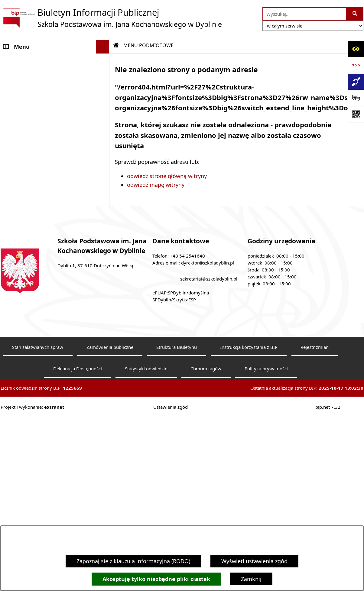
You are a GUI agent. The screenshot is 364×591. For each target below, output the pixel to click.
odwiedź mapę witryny (156, 185)
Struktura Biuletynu (177, 364)
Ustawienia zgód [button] (171, 424)
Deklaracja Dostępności (78, 386)
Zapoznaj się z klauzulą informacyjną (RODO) (133, 561)
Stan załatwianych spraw (38, 364)
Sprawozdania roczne (30, 213)
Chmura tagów (206, 386)
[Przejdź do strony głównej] (111, 18)
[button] (104, 60)
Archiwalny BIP (23, 173)
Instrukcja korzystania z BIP (249, 364)
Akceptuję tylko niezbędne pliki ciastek (156, 579)
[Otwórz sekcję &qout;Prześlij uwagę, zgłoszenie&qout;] (356, 98)
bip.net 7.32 (328, 424)
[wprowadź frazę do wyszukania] (305, 14)
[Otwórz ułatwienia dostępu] (356, 49)
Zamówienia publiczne (110, 364)
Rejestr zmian (315, 364)
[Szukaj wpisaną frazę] (355, 14)
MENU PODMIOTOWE (31, 60)
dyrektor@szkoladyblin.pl (208, 280)
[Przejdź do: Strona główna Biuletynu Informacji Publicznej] (116, 45)
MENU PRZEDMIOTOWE (34, 148)
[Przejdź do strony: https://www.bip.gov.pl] (356, 65)
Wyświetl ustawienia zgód (254, 561)
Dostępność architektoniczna (41, 200)
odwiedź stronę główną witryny (167, 176)
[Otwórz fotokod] (356, 114)
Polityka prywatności (266, 386)
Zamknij (251, 579)
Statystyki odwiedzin (146, 386)
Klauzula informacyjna (32, 186)
